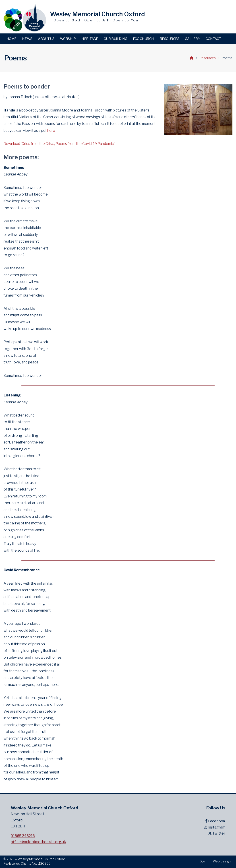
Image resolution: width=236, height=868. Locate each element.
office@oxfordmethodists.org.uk (38, 842)
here (51, 131)
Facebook (215, 821)
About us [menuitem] (46, 39)
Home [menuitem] (11, 39)
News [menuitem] (27, 39)
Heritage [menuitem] (90, 39)
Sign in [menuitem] (205, 861)
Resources (208, 58)
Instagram (215, 827)
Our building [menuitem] (115, 39)
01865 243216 (23, 836)
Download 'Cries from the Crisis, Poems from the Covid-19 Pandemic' (59, 144)
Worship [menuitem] (68, 39)
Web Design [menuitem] (222, 861)
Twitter (217, 833)
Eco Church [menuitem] (143, 39)
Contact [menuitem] (213, 39)
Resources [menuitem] (170, 39)
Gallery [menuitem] (193, 39)
